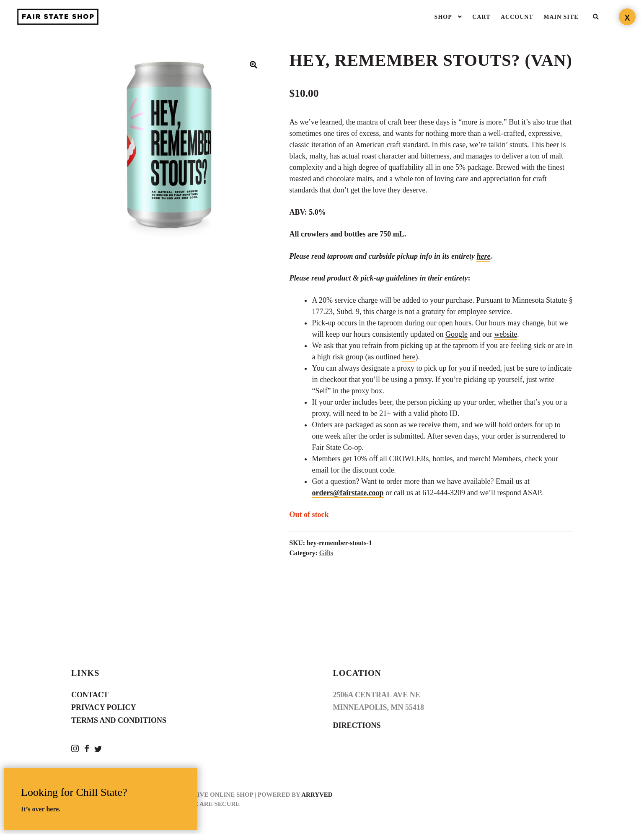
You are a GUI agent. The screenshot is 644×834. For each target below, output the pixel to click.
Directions (357, 725)
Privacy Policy (104, 707)
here (483, 256)
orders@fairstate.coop (348, 493)
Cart (481, 17)
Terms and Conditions (119, 720)
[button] (253, 65)
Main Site (561, 17)
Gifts (326, 553)
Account (517, 17)
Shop (443, 17)
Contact (90, 695)
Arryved (317, 795)
